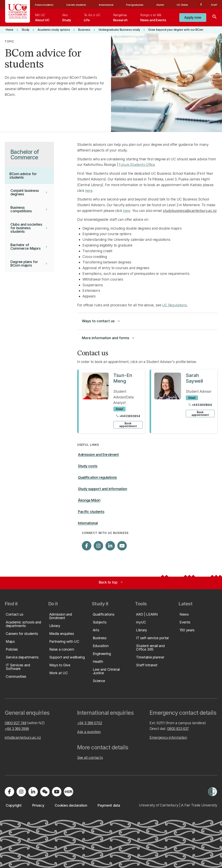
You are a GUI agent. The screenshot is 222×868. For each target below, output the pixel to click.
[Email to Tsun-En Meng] (119, 409)
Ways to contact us (101, 321)
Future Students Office (137, 165)
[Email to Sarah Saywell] (192, 398)
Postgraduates (135, 5)
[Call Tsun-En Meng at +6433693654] (128, 416)
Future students (44, 5)
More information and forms (109, 338)
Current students (76, 5)
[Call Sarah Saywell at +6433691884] (200, 405)
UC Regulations (175, 305)
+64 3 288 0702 (90, 723)
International (106, 5)
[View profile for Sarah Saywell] (183, 401)
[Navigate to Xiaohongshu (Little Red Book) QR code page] (68, 792)
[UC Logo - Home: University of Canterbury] (18, 11)
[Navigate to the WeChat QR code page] (45, 792)
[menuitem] (42, 18)
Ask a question (89, 732)
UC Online (182, 5)
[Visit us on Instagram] (98, 546)
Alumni (160, 5)
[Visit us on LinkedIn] (110, 546)
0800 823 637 (178, 729)
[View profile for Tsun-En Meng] (111, 401)
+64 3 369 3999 (17, 729)
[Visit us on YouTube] (122, 546)
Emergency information (168, 737)
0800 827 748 (16, 723)
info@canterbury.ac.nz (23, 737)
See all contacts (90, 758)
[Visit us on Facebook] (87, 546)
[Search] (215, 18)
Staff (214, 5)
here (89, 191)
